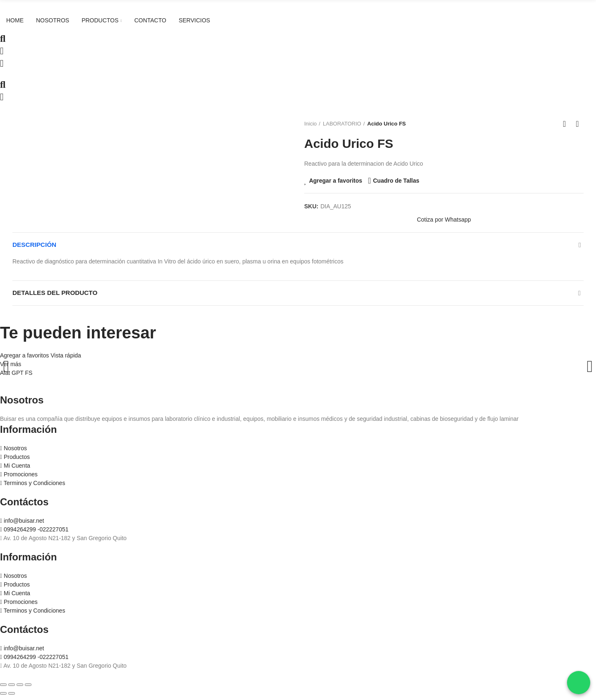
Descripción (35, 246)
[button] (444, 220)
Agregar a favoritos (336, 181)
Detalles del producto (57, 296)
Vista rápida (66, 360)
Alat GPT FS (16, 377)
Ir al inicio (567, 124)
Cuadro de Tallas (396, 181)
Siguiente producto (577, 124)
